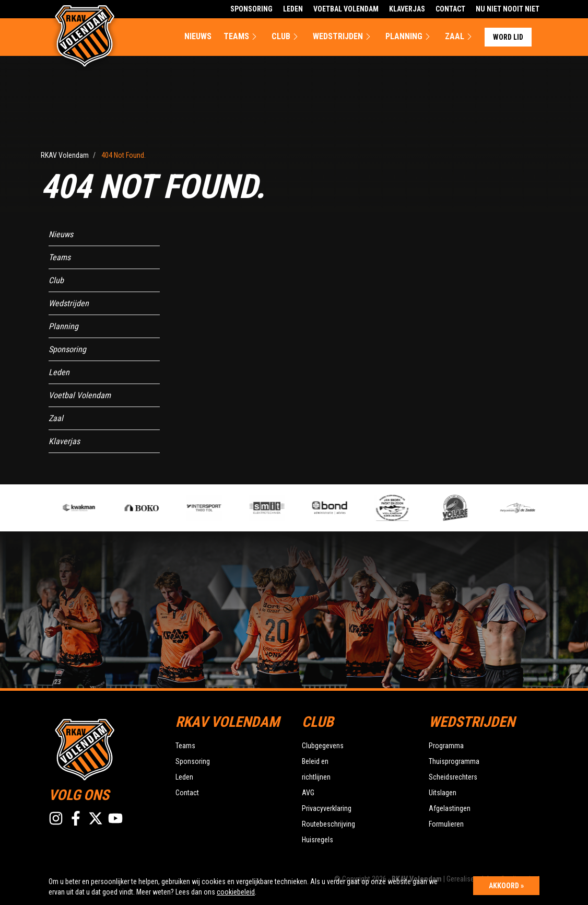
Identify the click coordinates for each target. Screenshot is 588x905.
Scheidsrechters (453, 777)
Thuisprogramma (454, 761)
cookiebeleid (236, 892)
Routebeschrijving (328, 824)
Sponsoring (251, 9)
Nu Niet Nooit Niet (508, 9)
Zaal (460, 37)
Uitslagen (443, 793)
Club (286, 37)
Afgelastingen (450, 808)
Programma (446, 746)
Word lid (508, 37)
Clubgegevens (323, 746)
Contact (450, 9)
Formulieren (446, 824)
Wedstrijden (343, 37)
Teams (242, 37)
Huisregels (317, 840)
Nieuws (198, 36)
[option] (211, 508)
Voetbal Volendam (346, 9)
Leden (293, 9)
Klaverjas (407, 9)
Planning (409, 37)
